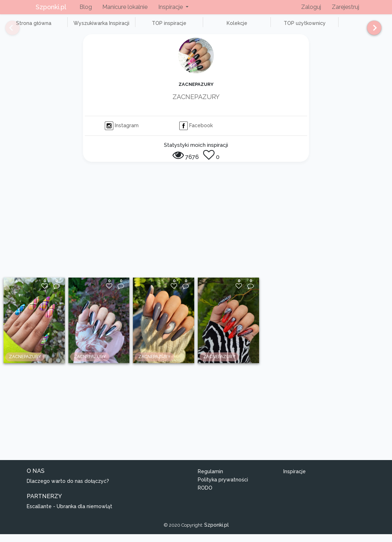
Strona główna (28, 27)
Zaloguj (311, 7)
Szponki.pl (51, 7)
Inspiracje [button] (171, 7)
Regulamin (210, 480)
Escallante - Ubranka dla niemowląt (69, 514)
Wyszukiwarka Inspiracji (86, 27)
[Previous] (7, 31)
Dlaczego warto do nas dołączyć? (68, 489)
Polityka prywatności (223, 488)
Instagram (122, 133)
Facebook (196, 133)
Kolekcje (200, 27)
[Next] (372, 31)
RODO (205, 496)
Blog (86, 7)
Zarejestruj (345, 7)
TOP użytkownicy (257, 27)
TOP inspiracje (142, 27)
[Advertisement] (196, 232)
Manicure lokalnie (125, 7)
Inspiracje (295, 480)
